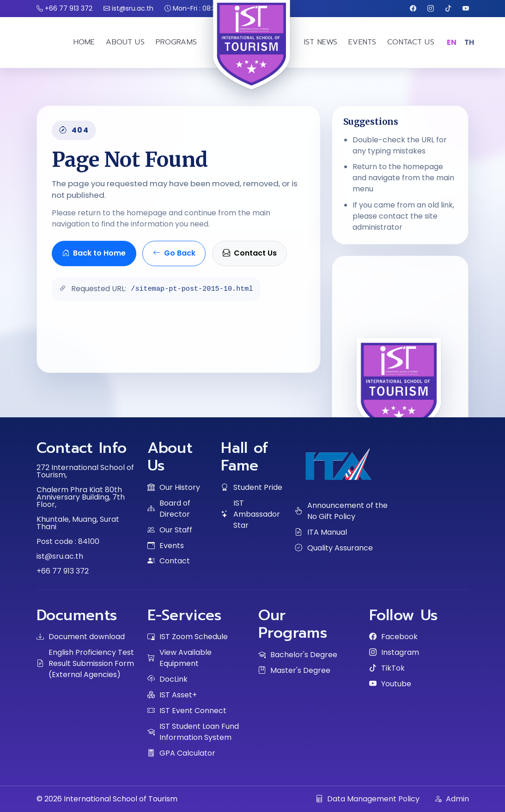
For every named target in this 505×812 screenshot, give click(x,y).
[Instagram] (431, 9)
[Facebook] (413, 9)
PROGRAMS (176, 42)
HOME (84, 42)
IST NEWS (321, 42)
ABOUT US (125, 42)
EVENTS (362, 42)
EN (452, 42)
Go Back (174, 253)
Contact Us (250, 253)
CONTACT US (411, 42)
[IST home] (253, 69)
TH (469, 42)
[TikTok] (448, 9)
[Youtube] (466, 9)
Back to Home (94, 253)
